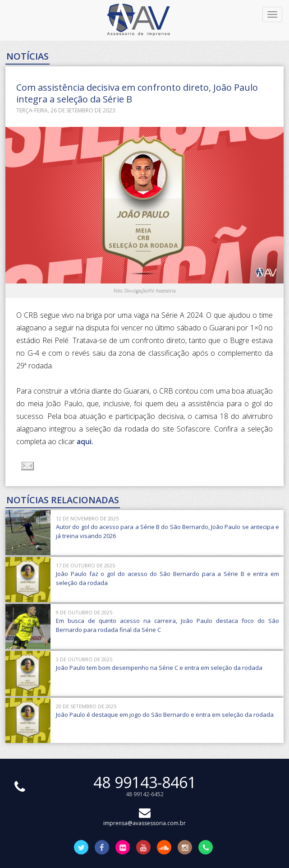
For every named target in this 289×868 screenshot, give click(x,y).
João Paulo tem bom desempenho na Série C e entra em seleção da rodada (159, 668)
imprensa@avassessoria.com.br (144, 819)
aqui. (85, 441)
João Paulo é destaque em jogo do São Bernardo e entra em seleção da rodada (165, 715)
